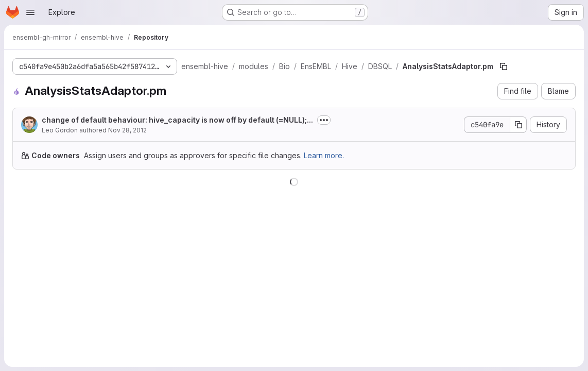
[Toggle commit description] (324, 120)
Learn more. (324, 155)
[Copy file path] (504, 66)
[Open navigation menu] (30, 12)
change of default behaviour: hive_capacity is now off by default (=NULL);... (177, 120)
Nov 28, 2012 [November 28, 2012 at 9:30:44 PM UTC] (127, 130)
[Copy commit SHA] (518, 125)
